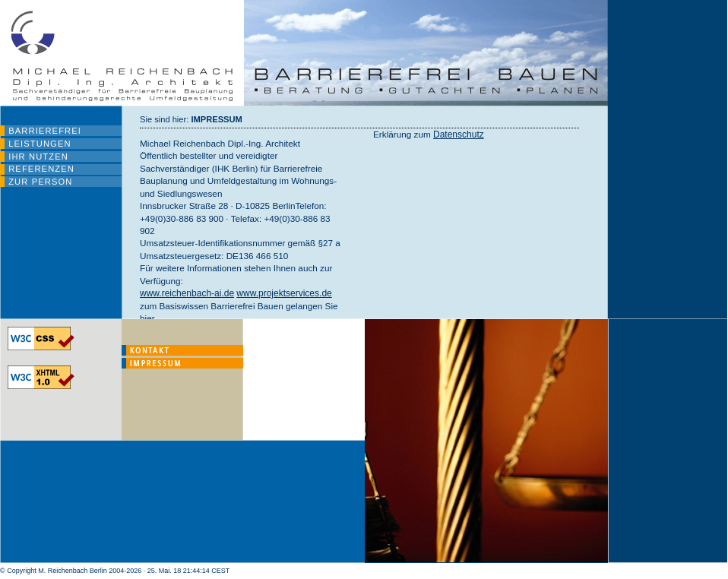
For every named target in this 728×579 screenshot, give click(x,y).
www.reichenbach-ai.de (187, 293)
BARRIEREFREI (45, 131)
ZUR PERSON (40, 182)
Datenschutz (459, 134)
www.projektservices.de (284, 293)
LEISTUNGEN (40, 144)
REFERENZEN (41, 169)
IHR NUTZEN (38, 157)
